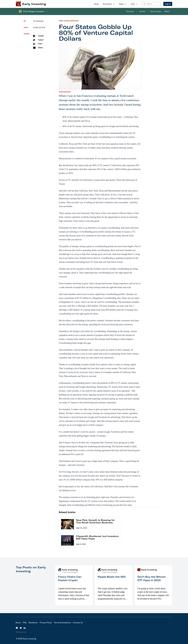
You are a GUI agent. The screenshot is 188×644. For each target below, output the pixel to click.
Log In (168, 4)
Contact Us (78, 623)
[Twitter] (21, 628)
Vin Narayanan (38, 21)
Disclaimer (33, 623)
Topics (123, 4)
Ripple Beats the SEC (112, 577)
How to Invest (156, 11)
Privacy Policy (46, 623)
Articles (142, 11)
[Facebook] (17, 628)
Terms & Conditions (62, 623)
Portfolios (130, 11)
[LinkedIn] (25, 628)
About (96, 4)
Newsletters (109, 4)
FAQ (134, 4)
